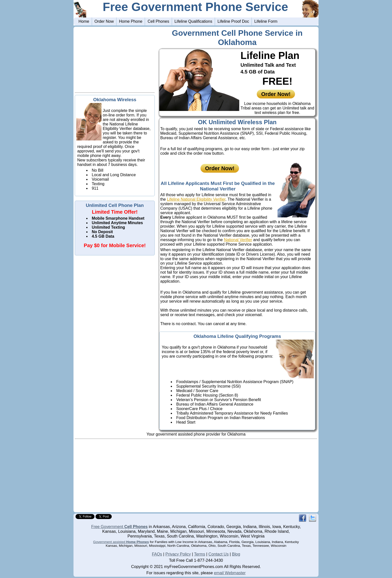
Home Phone (131, 21)
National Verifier (238, 240)
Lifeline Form (266, 21)
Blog (236, 554)
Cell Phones (158, 21)
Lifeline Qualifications (193, 21)
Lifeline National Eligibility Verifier (196, 199)
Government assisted (121, 542)
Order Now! (276, 94)
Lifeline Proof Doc (233, 21)
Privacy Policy (178, 554)
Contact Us (219, 554)
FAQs (157, 554)
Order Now (104, 21)
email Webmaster (230, 573)
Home (84, 21)
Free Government (119, 527)
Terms (199, 554)
